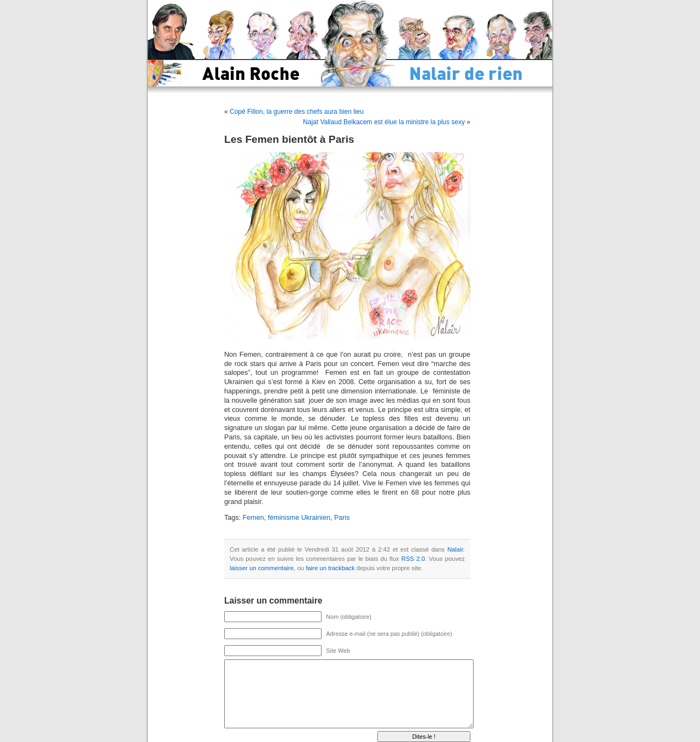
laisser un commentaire (262, 568)
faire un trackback (330, 568)
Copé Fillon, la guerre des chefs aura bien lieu (297, 112)
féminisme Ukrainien (299, 518)
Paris (342, 518)
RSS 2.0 (413, 559)
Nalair (455, 549)
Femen (253, 518)
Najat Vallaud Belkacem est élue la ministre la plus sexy (384, 122)
